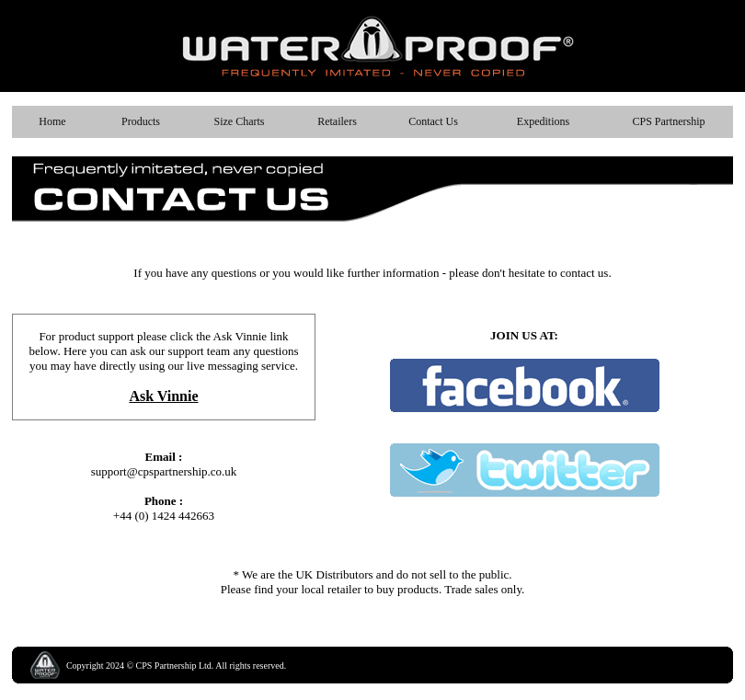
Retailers (337, 121)
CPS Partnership (668, 121)
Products (141, 121)
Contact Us (433, 121)
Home (52, 121)
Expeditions (543, 121)
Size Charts (240, 121)
